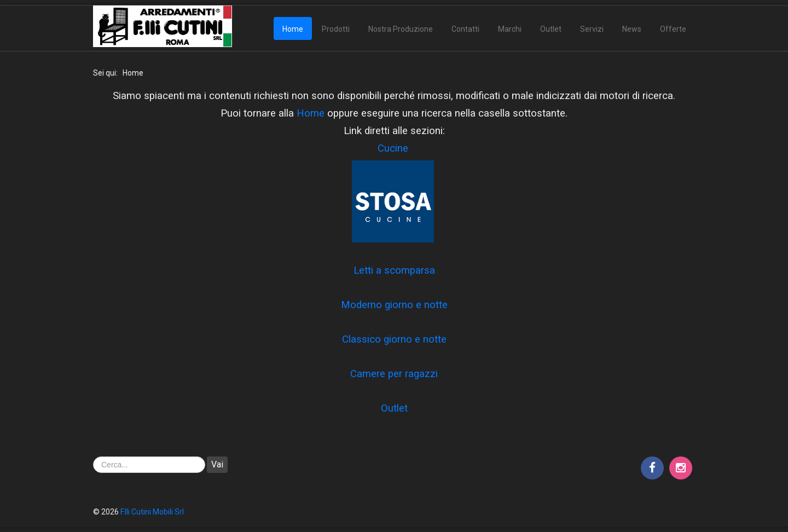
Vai (217, 464)
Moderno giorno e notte (394, 305)
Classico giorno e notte (394, 339)
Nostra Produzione (401, 29)
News (632, 29)
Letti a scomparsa (394, 270)
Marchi (510, 29)
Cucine (393, 148)
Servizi (592, 29)
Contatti (465, 29)
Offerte (673, 29)
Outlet (551, 29)
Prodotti (336, 29)
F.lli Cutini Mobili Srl (152, 512)
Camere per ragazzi (394, 374)
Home (293, 29)
